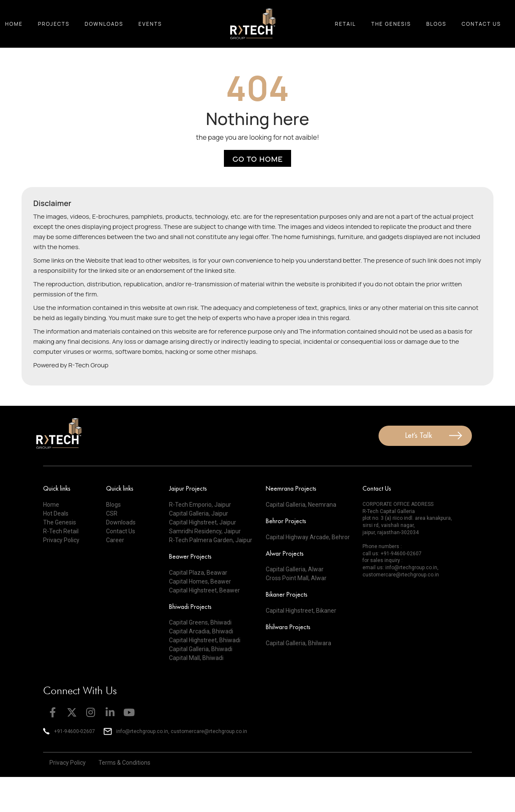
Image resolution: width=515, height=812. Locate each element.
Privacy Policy (61, 540)
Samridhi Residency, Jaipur (205, 531)
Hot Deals (56, 513)
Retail (346, 24)
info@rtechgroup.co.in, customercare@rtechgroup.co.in (182, 731)
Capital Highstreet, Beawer (204, 590)
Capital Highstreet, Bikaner (301, 611)
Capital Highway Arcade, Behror (308, 537)
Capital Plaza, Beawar (198, 573)
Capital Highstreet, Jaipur (203, 522)
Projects (54, 24)
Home (14, 24)
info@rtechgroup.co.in (411, 568)
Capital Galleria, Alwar (295, 569)
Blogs (436, 24)
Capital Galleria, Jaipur (199, 513)
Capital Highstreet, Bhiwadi (205, 640)
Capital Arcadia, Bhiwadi (201, 631)
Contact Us (481, 24)
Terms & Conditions (124, 763)
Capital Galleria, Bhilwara (298, 643)
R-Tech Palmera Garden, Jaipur (211, 540)
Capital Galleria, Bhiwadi (201, 649)
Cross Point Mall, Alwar (296, 578)
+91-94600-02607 (401, 554)
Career (115, 540)
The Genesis (391, 24)
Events (150, 24)
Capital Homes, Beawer (200, 581)
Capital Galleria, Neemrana (301, 505)
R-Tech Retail (61, 531)
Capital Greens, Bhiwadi (200, 622)
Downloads (104, 24)
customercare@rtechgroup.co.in (401, 575)
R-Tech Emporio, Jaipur (200, 505)
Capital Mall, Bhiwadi (196, 658)
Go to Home (257, 158)
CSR (112, 513)
